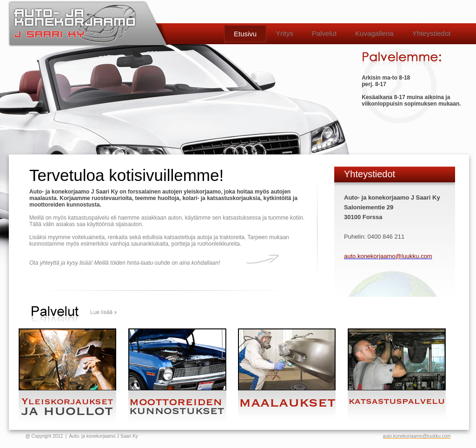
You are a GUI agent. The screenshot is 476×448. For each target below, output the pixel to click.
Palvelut (324, 33)
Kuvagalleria (374, 33)
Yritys (284, 33)
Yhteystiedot (432, 33)
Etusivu (245, 34)
